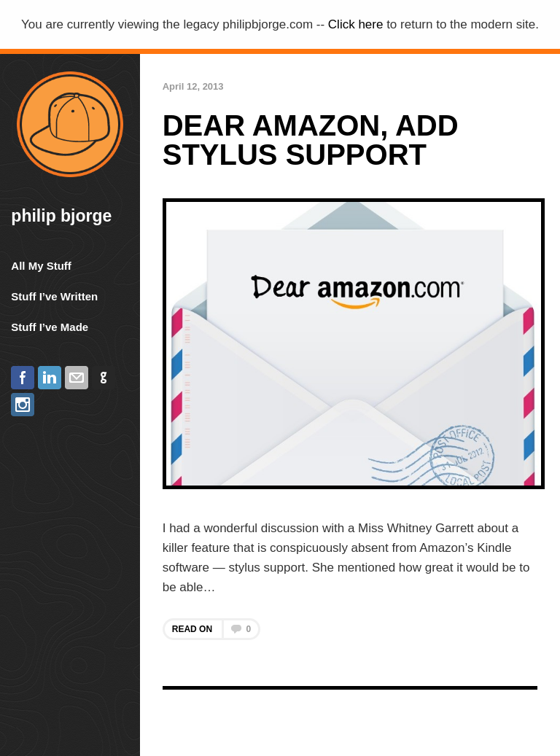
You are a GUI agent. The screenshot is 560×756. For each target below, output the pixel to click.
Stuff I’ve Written (54, 296)
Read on (211, 629)
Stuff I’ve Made (50, 327)
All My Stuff (41, 266)
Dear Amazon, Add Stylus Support (311, 140)
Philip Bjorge (61, 216)
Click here (356, 24)
